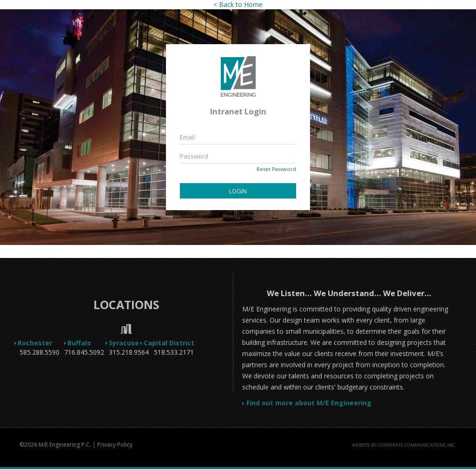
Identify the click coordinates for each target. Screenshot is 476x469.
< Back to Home (238, 4)
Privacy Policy (115, 445)
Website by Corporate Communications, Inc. (404, 445)
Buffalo (84, 343)
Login (238, 191)
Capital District (174, 343)
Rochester (40, 343)
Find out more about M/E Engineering (307, 403)
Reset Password (276, 169)
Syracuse (129, 343)
